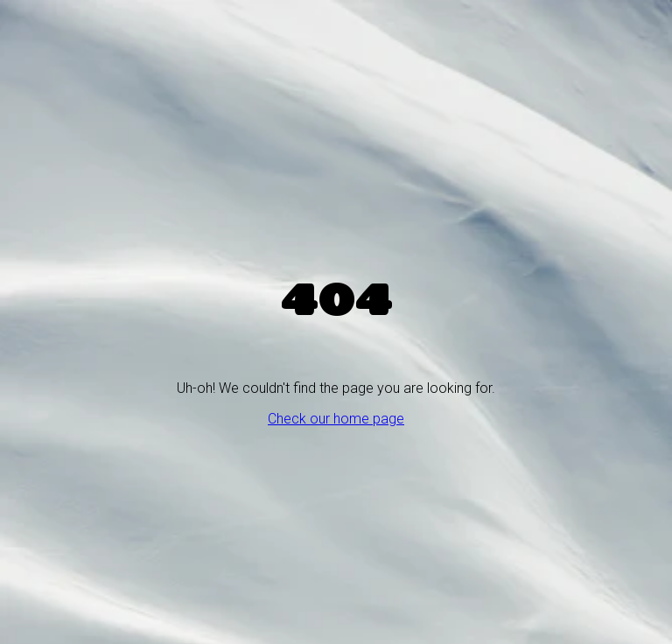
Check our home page (336, 419)
